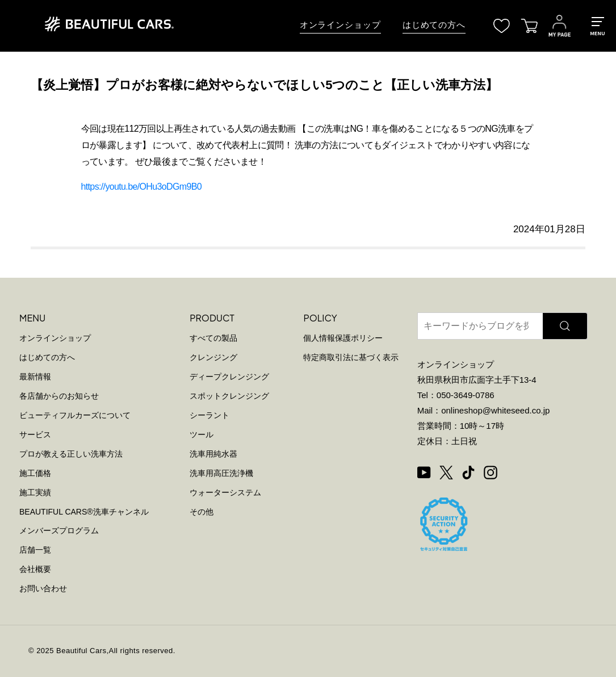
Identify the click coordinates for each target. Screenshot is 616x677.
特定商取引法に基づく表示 (351, 357)
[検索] (565, 326)
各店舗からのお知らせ (59, 396)
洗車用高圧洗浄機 (221, 473)
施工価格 (35, 473)
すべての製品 (213, 338)
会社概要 (35, 569)
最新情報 (35, 377)
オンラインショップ (340, 25)
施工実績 (35, 492)
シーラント (209, 415)
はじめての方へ (434, 25)
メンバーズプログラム (59, 530)
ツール (202, 434)
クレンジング (213, 357)
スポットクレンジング (229, 396)
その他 (202, 512)
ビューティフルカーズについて (75, 415)
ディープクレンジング (229, 377)
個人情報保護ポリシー (343, 338)
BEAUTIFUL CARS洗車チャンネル (84, 512)
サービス (35, 434)
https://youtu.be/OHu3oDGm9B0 (141, 187)
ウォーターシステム (225, 492)
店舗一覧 (35, 550)
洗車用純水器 (213, 454)
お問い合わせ (43, 588)
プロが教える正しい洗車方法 (71, 454)
